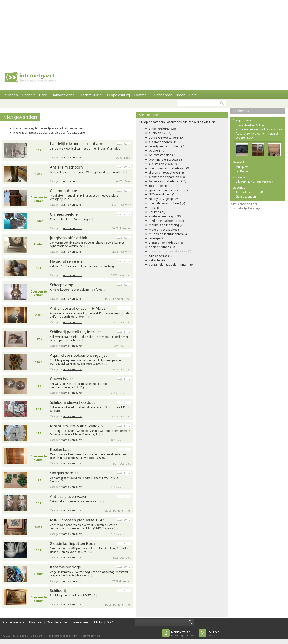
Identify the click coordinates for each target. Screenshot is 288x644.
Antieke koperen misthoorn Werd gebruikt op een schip (88, 172)
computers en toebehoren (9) (169, 168)
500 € (39, 527)
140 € (39, 362)
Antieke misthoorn (66, 167)
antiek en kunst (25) (162, 129)
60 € (39, 409)
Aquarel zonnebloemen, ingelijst (78, 355)
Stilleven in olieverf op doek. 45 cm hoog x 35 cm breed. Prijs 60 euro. (89, 409)
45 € (39, 433)
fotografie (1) (158, 186)
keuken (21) (157, 212)
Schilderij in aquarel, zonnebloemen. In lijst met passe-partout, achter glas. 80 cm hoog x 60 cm (86, 362)
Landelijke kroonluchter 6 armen (79, 144)
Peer (181, 95)
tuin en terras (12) (161, 256)
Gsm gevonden (246, 197)
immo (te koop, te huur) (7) (167, 203)
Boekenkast (60, 449)
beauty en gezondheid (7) (167, 146)
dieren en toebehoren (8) (166, 172)
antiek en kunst (73, 157)
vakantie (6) (157, 260)
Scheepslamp (62, 285)
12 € (39, 268)
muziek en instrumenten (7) (168, 234)
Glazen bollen (62, 379)
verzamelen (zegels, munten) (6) (171, 264)
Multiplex (242, 167)
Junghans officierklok (69, 238)
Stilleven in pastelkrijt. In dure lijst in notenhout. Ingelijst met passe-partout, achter (89, 339)
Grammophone (63, 191)
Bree (43, 95)
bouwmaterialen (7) (162, 155)
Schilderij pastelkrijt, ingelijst (76, 332)
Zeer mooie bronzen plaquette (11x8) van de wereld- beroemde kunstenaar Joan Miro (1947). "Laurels (84, 527)
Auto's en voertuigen (244, 204)
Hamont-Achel (63, 95)
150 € (39, 174)
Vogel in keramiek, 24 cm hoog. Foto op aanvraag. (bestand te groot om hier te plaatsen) (89, 574)
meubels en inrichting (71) (167, 225)
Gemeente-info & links (87, 622)
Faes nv (23, 636)
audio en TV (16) (160, 133)
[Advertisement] (134, 32)
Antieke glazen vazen (69, 496)
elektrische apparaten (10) (167, 177)
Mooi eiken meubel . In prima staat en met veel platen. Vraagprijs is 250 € (85, 197)
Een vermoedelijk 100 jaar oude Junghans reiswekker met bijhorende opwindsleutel (87, 244)
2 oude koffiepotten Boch (72, 543)
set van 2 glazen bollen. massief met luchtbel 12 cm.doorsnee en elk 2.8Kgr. (81, 386)
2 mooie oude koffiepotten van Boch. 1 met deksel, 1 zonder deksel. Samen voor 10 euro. (89, 550)
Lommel (141, 95)
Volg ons (214, 634)
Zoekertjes (241, 111)
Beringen (10, 95)
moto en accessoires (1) (165, 230)
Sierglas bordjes (64, 473)
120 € (39, 339)
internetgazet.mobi (183, 634)
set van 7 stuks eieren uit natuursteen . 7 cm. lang (84, 266)
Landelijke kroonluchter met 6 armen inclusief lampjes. (88, 149)
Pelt (192, 95)
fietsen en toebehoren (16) (168, 181)
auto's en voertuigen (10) (166, 137)
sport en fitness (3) (162, 247)
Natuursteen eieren (67, 261)
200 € (39, 315)
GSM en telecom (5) (162, 194)
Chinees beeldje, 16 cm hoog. (71, 219)
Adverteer (35, 622)
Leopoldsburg (118, 95)
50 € (39, 503)
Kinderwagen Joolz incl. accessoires (259, 129)
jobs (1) (154, 208)
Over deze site (57, 622)
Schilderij (58, 590)
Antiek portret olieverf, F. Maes (78, 308)
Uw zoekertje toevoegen (246, 208)
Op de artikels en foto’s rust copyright (54, 636)
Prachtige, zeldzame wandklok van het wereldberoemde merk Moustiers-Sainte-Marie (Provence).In (90, 433)
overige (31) (157, 238)
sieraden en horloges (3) (166, 243)
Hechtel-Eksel (91, 95)
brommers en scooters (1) (167, 159)
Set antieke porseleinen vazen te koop (77, 501)
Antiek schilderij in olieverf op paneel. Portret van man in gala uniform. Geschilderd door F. (90, 315)
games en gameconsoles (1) (168, 190)
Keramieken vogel (66, 567)
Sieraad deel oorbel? (249, 192)
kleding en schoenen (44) (166, 221)
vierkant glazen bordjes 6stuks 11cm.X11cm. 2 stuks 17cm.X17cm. (84, 480)
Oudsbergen (162, 95)
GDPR (111, 622)
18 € (39, 386)
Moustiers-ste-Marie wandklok (77, 426)
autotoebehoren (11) (163, 142)
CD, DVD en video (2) (163, 164)
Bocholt (28, 95)
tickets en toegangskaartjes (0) (170, 251)
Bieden (39, 221)
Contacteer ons (14, 622)
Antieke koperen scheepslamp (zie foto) (78, 290)
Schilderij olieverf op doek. (73, 402)
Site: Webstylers (90, 636)
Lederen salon (245, 138)
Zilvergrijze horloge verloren (254, 182)
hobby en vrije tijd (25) (164, 199)
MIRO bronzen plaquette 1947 (77, 520)
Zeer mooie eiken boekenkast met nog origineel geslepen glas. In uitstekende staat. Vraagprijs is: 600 (88, 456)
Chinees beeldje (64, 214)
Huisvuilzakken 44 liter (250, 125)
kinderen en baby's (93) (165, 216)
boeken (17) (157, 150)
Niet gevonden (20, 117)
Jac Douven (243, 171)
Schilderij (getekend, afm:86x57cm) (75, 596)
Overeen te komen (39, 199)
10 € (39, 150)
